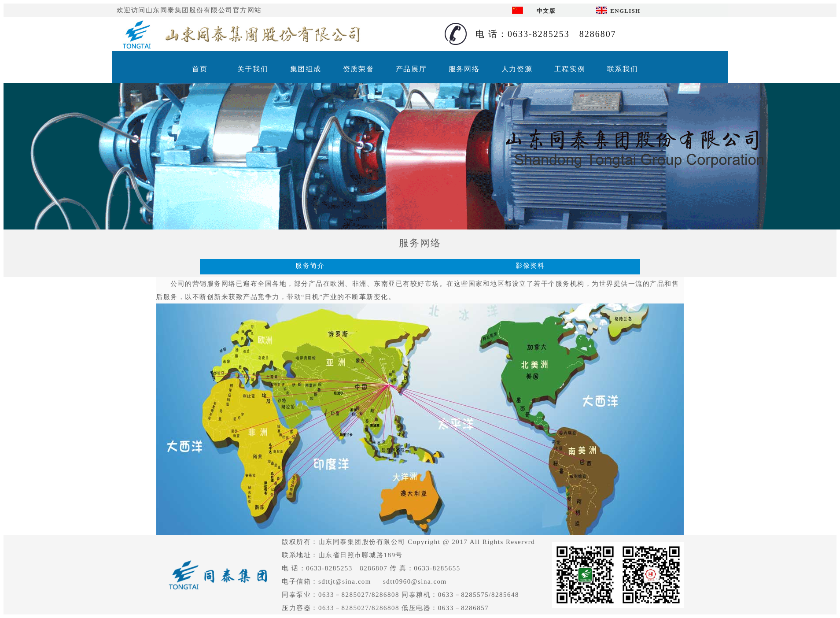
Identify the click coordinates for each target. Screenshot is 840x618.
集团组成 (306, 69)
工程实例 (570, 69)
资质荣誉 (358, 69)
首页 (200, 69)
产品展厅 (411, 69)
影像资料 (530, 266)
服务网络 (464, 69)
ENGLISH (625, 11)
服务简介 (310, 266)
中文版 (546, 11)
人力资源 (517, 69)
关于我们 (253, 69)
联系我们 (623, 69)
